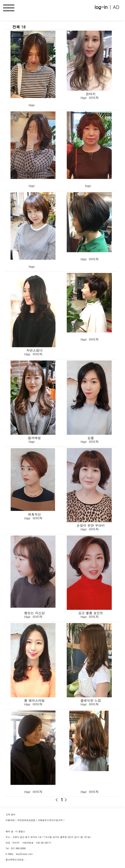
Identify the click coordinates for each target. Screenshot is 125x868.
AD (116, 7)
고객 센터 (10, 815)
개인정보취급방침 (26, 820)
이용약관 (10, 820)
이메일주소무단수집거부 (50, 820)
